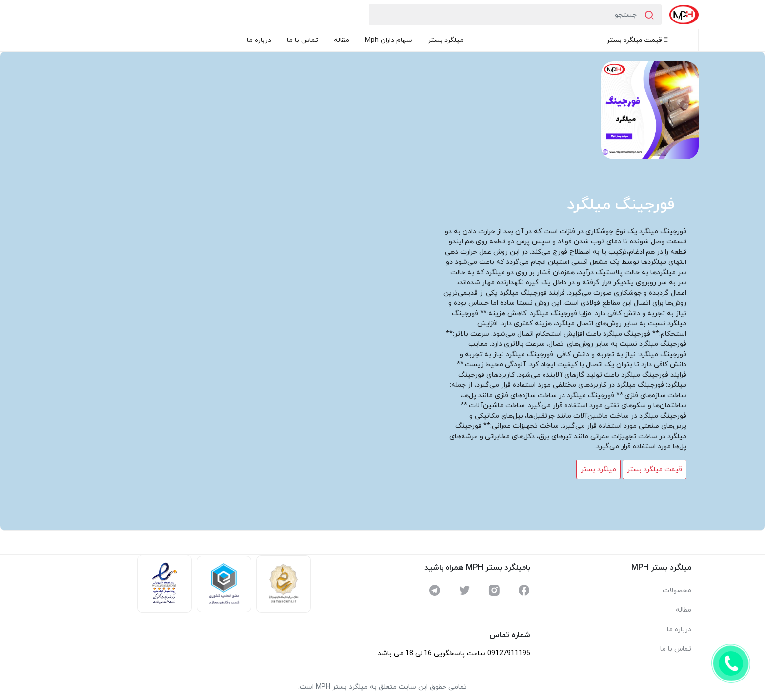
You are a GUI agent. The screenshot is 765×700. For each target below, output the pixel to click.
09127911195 (509, 653)
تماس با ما (302, 40)
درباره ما (259, 40)
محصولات (677, 590)
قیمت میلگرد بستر (638, 40)
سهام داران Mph (389, 40)
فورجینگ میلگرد (621, 205)
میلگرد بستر (446, 40)
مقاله (342, 40)
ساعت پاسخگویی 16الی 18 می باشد (432, 653)
